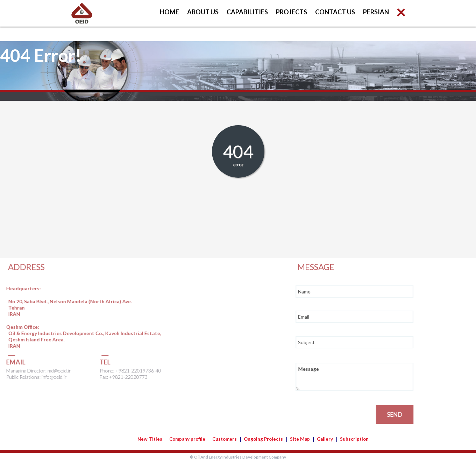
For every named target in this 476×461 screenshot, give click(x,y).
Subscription (354, 439)
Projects (292, 12)
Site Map (300, 439)
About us (203, 12)
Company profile (187, 439)
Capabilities (247, 12)
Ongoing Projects (263, 439)
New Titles (150, 439)
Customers (225, 439)
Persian (376, 12)
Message (375, 377)
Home (169, 12)
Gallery (325, 439)
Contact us (335, 12)
